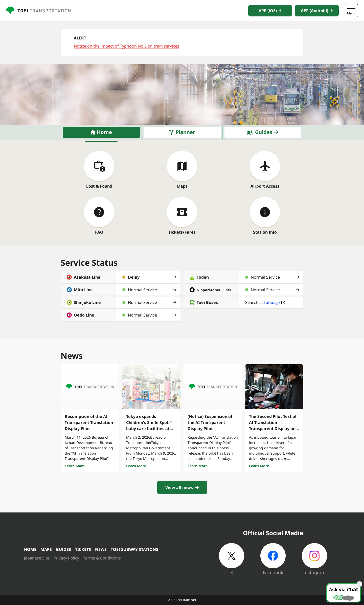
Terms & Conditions (102, 558)
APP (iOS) (268, 11)
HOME (30, 549)
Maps (182, 186)
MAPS (46, 549)
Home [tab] (104, 132)
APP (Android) (314, 11)
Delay (134, 277)
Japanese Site (37, 558)
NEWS (101, 549)
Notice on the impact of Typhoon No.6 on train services (127, 46)
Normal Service (142, 290)
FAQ (99, 232)
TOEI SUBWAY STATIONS (134, 549)
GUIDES (63, 549)
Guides (264, 132)
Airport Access (265, 186)
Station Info (265, 232)
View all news (179, 487)
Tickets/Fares (182, 232)
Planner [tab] (185, 132)
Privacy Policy (66, 558)
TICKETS (83, 549)
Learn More (75, 466)
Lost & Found (99, 186)
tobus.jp (272, 302)
